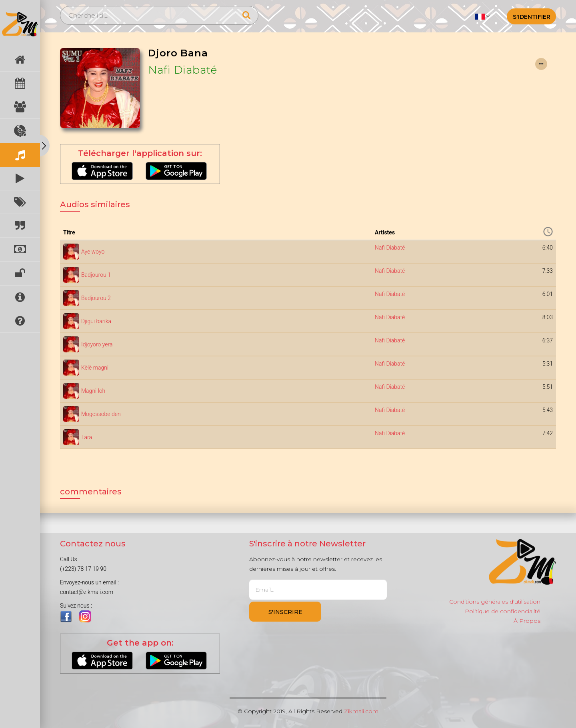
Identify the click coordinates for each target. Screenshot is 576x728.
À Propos (527, 621)
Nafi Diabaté (182, 70)
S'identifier (532, 17)
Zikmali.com (361, 711)
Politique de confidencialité (503, 611)
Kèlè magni (95, 368)
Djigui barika (96, 321)
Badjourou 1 (96, 275)
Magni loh (93, 391)
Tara (87, 437)
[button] (482, 16)
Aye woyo (93, 252)
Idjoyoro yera (97, 344)
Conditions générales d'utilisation (495, 602)
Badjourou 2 (96, 298)
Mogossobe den (101, 414)
